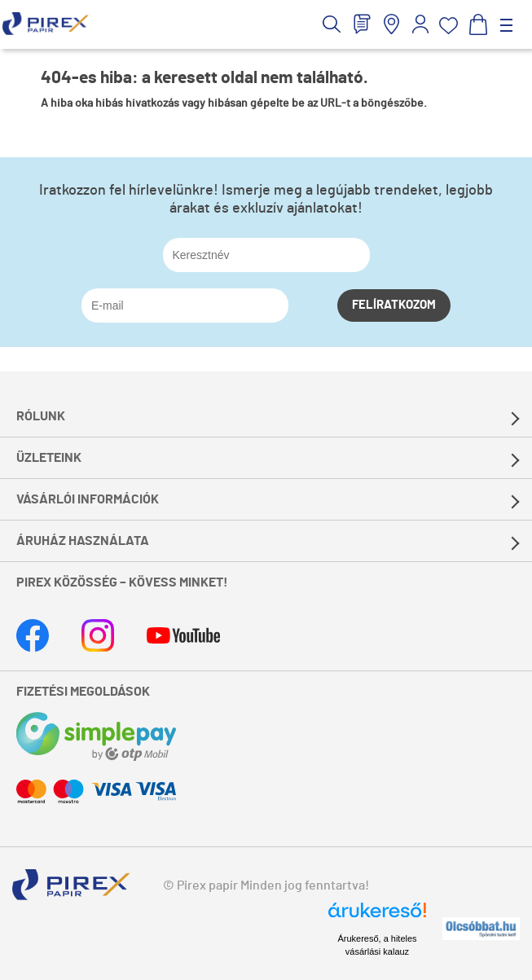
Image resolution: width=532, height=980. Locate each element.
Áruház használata (83, 541)
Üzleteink (49, 458)
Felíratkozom (394, 305)
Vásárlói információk (88, 499)
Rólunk (41, 416)
